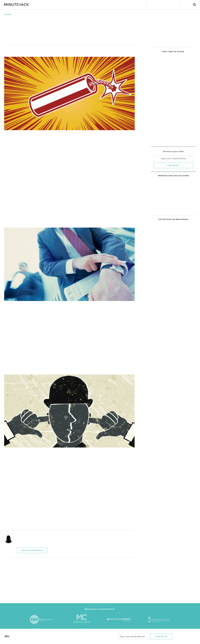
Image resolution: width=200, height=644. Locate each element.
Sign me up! (173, 165)
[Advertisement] (69, 577)
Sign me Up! (161, 637)
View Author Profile (32, 550)
